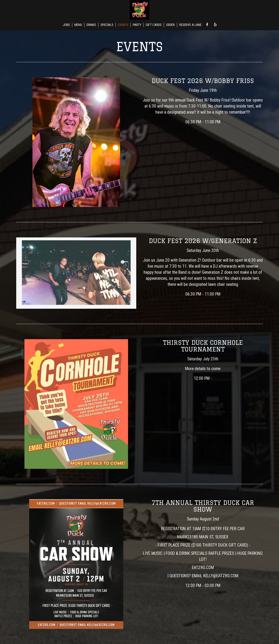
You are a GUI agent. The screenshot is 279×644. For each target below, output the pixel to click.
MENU (78, 25)
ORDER (170, 25)
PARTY (137, 25)
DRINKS (91, 25)
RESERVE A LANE (190, 25)
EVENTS (123, 25)
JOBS (66, 25)
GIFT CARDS (154, 25)
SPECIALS (107, 25)
